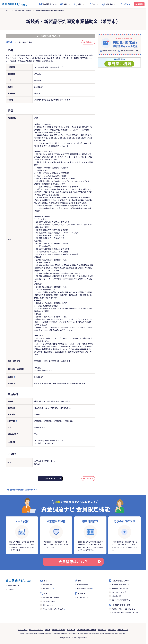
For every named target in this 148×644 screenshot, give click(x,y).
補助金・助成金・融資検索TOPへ (24, 490)
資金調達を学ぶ (47, 584)
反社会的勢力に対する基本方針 (86, 630)
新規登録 (139, 4)
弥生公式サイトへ (123, 630)
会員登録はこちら (80, 562)
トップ (8, 10)
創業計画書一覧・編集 (84, 588)
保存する (90, 42)
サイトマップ (71, 630)
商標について (102, 630)
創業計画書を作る (83, 584)
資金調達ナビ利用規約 (59, 630)
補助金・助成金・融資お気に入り (53, 609)
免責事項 (47, 630)
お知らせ (11, 589)
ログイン (127, 4)
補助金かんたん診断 (49, 601)
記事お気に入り (47, 588)
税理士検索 (115, 596)
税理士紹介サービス (118, 592)
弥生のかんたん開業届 (118, 588)
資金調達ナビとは (48, 4)
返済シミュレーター (49, 605)
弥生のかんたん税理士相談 (120, 600)
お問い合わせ (112, 630)
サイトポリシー (23, 630)
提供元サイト (50, 479)
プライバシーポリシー (36, 630)
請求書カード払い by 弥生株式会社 (122, 609)
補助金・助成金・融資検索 (23, 10)
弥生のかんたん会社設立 (119, 584)
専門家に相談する (83, 597)
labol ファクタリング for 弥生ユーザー (124, 613)
